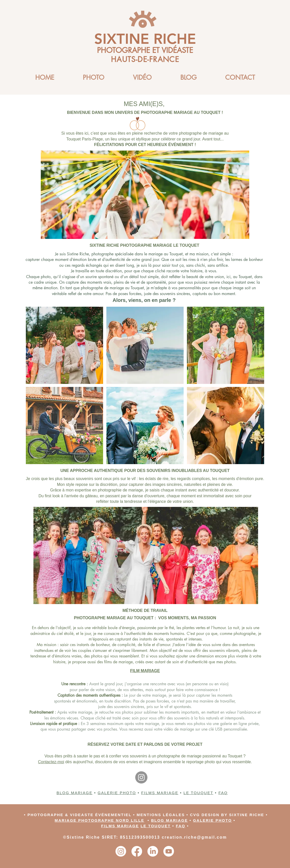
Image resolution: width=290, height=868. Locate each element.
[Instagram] (141, 777)
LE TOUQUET (199, 793)
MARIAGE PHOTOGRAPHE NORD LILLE (100, 820)
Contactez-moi (51, 762)
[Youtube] (169, 851)
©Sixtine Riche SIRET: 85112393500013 (112, 837)
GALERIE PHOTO (117, 793)
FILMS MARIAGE (160, 793)
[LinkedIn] (153, 851)
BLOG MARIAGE (74, 793)
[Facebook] (137, 851)
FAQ (223, 793)
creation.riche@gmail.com (194, 837)
